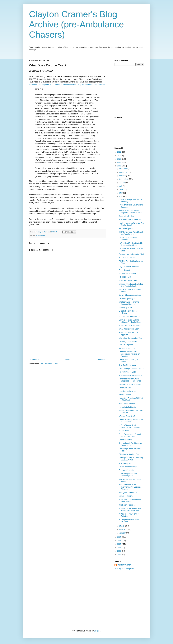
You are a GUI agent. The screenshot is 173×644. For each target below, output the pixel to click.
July (121, 186)
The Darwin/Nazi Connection (130, 219)
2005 (120, 544)
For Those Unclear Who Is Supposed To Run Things (130, 380)
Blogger (97, 631)
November (124, 172)
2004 (120, 548)
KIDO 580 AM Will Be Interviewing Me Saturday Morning (130, 487)
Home (68, 360)
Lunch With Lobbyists (127, 407)
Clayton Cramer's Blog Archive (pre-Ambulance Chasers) (76, 24)
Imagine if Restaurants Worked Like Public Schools (131, 285)
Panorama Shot (125, 388)
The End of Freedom (127, 404)
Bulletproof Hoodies (127, 470)
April (121, 196)
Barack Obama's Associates (130, 295)
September (124, 179)
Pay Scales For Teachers (129, 267)
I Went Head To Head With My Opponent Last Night (131, 244)
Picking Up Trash (126, 308)
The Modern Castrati (127, 258)
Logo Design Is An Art (127, 391)
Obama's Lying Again (127, 299)
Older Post (101, 360)
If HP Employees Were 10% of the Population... (131, 233)
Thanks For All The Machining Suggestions (131, 444)
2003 (120, 551)
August (122, 183)
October (123, 176)
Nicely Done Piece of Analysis (131, 384)
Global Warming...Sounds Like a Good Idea (131, 421)
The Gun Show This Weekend (131, 375)
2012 (120, 152)
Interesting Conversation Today (131, 338)
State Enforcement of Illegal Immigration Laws (130, 435)
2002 (120, 554)
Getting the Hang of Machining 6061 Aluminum (131, 459)
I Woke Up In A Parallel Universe (128, 239)
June (121, 189)
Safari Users (124, 431)
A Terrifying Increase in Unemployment (128, 475)
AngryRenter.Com (126, 270)
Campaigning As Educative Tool (131, 254)
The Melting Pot (125, 463)
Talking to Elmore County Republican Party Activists (130, 212)
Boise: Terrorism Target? (128, 467)
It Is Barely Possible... (127, 505)
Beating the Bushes (127, 216)
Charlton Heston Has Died (129, 454)
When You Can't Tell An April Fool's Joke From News (130, 510)
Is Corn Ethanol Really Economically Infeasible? (130, 426)
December (124, 169)
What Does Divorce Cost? (129, 329)
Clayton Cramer (124, 565)
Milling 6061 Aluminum (128, 493)
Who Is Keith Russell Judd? (130, 326)
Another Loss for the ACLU (129, 317)
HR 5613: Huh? (125, 277)
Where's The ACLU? (127, 416)
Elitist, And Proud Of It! (128, 280)
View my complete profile (124, 569)
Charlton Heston (125, 440)
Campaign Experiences (128, 341)
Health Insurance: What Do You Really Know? (131, 224)
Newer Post (34, 360)
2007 (120, 537)
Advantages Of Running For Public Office (130, 500)
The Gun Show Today (127, 365)
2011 (120, 156)
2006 (120, 541)
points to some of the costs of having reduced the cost (67, 85)
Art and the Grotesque (128, 274)
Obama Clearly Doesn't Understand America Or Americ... (129, 354)
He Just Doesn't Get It (128, 372)
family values (40, 235)
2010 (120, 159)
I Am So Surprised (126, 345)
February (123, 529)
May (121, 193)
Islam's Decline (125, 395)
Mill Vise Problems (126, 496)
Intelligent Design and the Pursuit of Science (129, 303)
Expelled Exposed (126, 229)
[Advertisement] (67, 337)
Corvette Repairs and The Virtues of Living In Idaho (130, 321)
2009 (120, 162)
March (122, 526)
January (123, 533)
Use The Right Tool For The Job (131, 369)
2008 (120, 166)
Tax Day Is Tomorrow (127, 348)
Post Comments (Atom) (49, 364)
